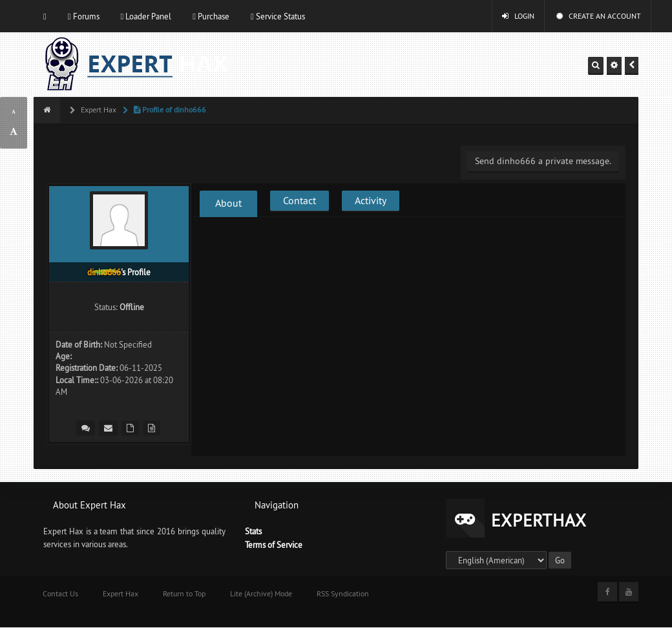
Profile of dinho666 (169, 110)
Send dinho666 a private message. (543, 161)
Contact (299, 200)
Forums (84, 16)
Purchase (211, 16)
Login (518, 16)
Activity (371, 200)
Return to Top (184, 593)
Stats (253, 531)
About (228, 203)
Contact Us (60, 593)
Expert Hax (98, 110)
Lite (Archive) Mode (261, 593)
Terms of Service (274, 545)
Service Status (278, 16)
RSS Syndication (343, 593)
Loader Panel (146, 16)
